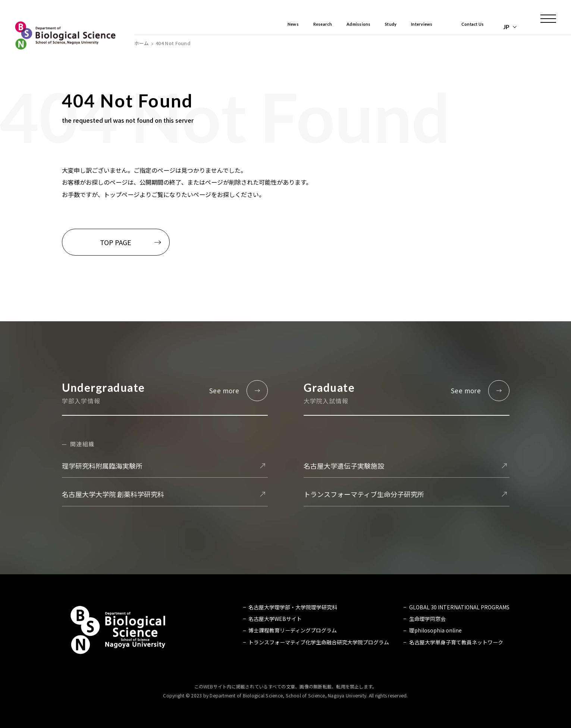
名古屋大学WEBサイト (275, 619)
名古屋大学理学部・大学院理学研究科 (293, 607)
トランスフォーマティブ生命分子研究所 (364, 494)
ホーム (141, 43)
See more (224, 390)
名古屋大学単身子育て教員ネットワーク (456, 642)
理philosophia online (435, 631)
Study (368, 27)
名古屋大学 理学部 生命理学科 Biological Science (65, 35)
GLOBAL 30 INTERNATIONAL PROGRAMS (459, 607)
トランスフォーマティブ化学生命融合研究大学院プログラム (319, 642)
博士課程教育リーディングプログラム (293, 631)
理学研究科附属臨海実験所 (102, 466)
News (248, 27)
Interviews (407, 27)
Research (284, 27)
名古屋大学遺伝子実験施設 (344, 466)
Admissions (328, 27)
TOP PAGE (116, 242)
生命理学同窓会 (427, 619)
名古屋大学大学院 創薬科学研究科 (113, 494)
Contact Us (468, 27)
